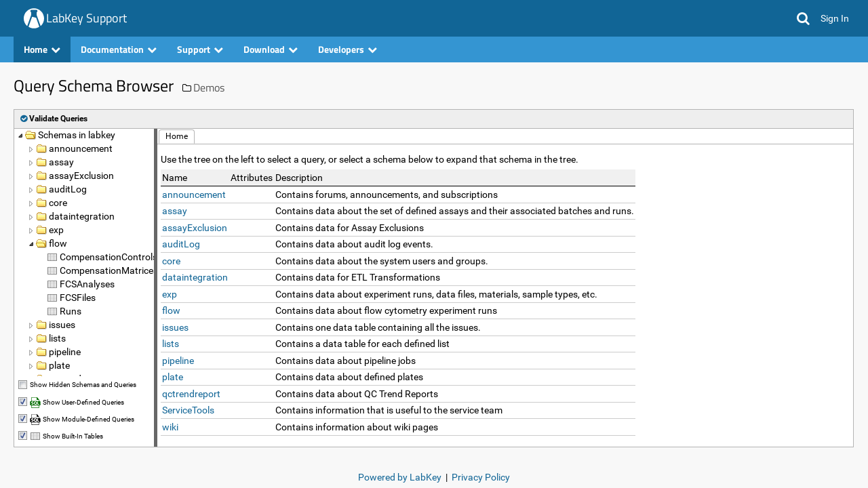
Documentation (119, 49)
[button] (803, 18)
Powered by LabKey (400, 477)
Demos (209, 87)
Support (200, 49)
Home (42, 49)
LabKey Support (86, 18)
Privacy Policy (481, 477)
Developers (348, 49)
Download (271, 49)
